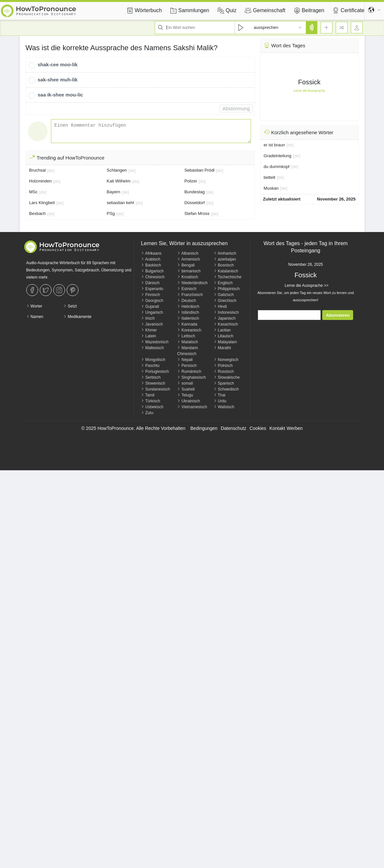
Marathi (222, 348)
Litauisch (224, 336)
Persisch (187, 366)
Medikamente (77, 317)
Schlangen (117, 170)
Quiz (226, 11)
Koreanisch (189, 330)
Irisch (148, 318)
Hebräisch (188, 307)
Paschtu (150, 366)
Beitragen (308, 11)
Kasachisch (226, 324)
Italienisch (188, 318)
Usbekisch (152, 407)
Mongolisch (153, 360)
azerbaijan (225, 259)
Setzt (70, 306)
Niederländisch (192, 283)
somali (185, 383)
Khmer (149, 330)
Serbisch (151, 377)
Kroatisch (187, 277)
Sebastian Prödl (199, 170)
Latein (148, 336)
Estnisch (187, 289)
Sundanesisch (156, 389)
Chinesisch (153, 277)
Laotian (222, 330)
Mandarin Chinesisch (187, 351)
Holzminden (41, 181)
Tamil (148, 395)
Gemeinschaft (264, 11)
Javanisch (152, 324)
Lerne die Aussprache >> (306, 286)
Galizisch (224, 295)
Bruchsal (38, 170)
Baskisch (151, 265)
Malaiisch (187, 342)
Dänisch (150, 283)
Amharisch (225, 253)
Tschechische (227, 277)
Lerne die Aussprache (309, 91)
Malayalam (225, 342)
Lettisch (186, 336)
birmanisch (189, 271)
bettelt (270, 177)
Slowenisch (153, 383)
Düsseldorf (194, 203)
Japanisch (225, 318)
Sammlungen (189, 11)
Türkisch (150, 401)
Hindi (220, 307)
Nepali (185, 360)
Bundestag (194, 192)
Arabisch (151, 259)
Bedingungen (204, 428)
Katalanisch (226, 271)
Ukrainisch (188, 401)
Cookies (258, 428)
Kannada (187, 324)
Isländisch (188, 312)
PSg (111, 213)
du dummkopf (277, 167)
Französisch (190, 295)
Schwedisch (226, 389)
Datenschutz (234, 428)
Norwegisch (226, 360)
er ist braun (274, 145)
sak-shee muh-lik (58, 80)
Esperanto (152, 289)
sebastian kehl (120, 203)
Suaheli (186, 389)
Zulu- (148, 413)
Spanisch (224, 383)
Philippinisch (227, 289)
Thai (219, 395)
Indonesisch (226, 312)
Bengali (186, 265)
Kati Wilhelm (119, 181)
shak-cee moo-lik (58, 64)
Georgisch (152, 301)
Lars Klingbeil (42, 203)
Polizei (191, 181)
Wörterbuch (143, 11)
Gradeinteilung (278, 156)
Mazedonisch (155, 342)
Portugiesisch (155, 371)
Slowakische (227, 377)
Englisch (223, 283)
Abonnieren (338, 315)
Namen (35, 317)
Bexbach (38, 213)
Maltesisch (152, 348)
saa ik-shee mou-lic (60, 95)
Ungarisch (152, 312)
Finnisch (150, 295)
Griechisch (225, 301)
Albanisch (188, 253)
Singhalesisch (191, 377)
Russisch (224, 371)
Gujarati (150, 307)
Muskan (271, 188)
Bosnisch (224, 265)
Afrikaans (151, 253)
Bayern (113, 192)
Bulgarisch (152, 271)
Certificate (348, 11)
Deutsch (186, 301)
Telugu (185, 395)
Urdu (220, 401)
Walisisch (224, 407)
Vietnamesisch (192, 407)
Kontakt (277, 428)
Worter (34, 306)
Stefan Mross (197, 213)
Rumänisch (189, 371)
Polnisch (223, 366)
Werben (295, 428)
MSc (34, 192)
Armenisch (188, 259)
